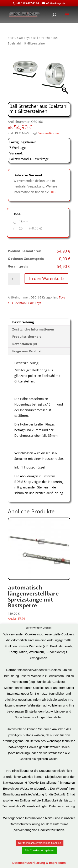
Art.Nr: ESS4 (39, 569)
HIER (53, 192)
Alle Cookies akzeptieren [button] (39, 850)
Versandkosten (49, 133)
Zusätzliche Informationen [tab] (33, 329)
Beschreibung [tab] (23, 322)
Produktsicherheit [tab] (27, 337)
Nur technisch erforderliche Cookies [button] (40, 843)
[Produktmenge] (14, 279)
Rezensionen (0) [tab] (25, 344)
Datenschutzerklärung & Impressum (39, 863)
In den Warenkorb (46, 278)
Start (11, 38)
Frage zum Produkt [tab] (27, 351)
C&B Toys (24, 38)
